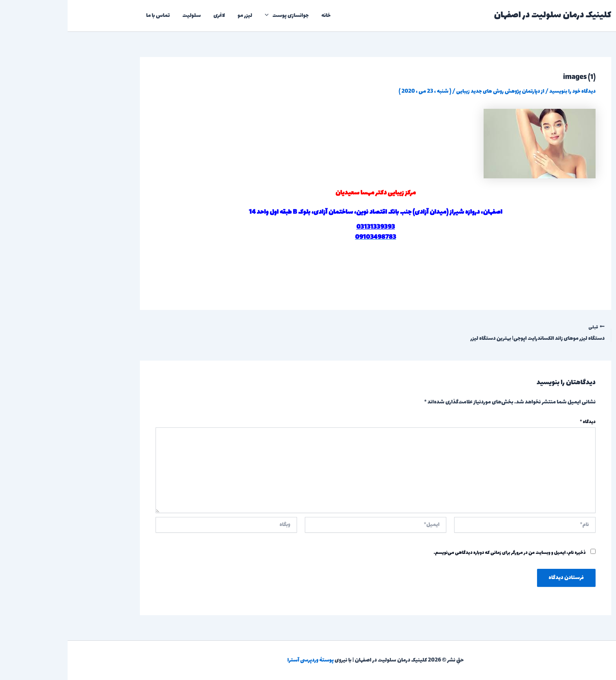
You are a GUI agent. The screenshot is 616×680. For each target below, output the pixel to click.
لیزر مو (177, 16)
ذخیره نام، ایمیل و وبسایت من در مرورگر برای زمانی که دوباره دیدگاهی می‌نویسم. (442, 553)
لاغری (152, 16)
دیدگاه (520, 422)
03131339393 (308, 227)
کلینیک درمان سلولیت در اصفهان (485, 15)
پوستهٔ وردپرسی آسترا (243, 660)
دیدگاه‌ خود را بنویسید (504, 91)
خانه (258, 16)
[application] (201, 16)
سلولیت (124, 16)
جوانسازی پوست (219, 16)
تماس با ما (90, 16)
